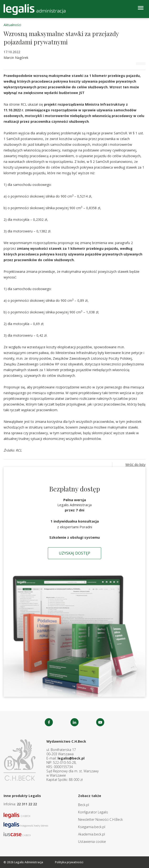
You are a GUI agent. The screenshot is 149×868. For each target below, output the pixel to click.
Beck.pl (84, 805)
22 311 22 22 (27, 804)
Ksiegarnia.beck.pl (92, 827)
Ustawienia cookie (92, 842)
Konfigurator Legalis (93, 812)
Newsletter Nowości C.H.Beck (100, 819)
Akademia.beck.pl (92, 834)
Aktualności (12, 25)
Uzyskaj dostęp (74, 553)
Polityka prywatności (69, 862)
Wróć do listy (135, 465)
